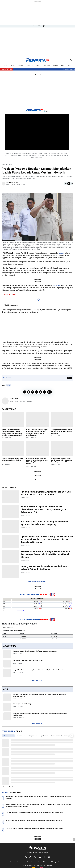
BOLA (63, 65)
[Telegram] (37, 392)
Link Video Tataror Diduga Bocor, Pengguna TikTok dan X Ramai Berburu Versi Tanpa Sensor (34, 830)
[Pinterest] (41, 392)
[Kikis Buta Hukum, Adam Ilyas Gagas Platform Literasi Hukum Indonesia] (7, 655)
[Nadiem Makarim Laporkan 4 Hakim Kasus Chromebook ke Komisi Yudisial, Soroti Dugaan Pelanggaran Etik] (11, 512)
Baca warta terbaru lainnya (38, 582)
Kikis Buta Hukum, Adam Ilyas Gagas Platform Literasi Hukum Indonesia (35, 652)
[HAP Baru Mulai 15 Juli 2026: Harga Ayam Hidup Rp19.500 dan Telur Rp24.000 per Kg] (11, 527)
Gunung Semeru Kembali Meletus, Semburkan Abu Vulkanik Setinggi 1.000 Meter (62, 431)
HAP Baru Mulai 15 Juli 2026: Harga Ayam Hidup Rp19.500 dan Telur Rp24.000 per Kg (46, 523)
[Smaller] (66, 184)
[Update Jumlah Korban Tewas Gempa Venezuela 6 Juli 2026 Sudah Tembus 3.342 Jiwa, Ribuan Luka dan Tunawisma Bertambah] (13, 420)
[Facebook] (29, 392)
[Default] (69, 184)
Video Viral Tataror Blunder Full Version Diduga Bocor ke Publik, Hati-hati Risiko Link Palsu (34, 822)
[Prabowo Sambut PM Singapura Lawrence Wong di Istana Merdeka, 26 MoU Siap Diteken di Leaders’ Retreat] (37, 448)
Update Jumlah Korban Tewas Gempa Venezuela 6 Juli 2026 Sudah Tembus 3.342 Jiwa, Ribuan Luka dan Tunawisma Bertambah (12, 432)
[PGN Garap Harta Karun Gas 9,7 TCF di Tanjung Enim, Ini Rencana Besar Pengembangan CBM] (62, 448)
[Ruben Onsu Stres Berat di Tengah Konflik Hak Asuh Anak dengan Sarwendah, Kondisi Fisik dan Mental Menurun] (37, 420)
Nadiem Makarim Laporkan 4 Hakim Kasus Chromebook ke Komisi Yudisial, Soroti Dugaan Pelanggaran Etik (45, 510)
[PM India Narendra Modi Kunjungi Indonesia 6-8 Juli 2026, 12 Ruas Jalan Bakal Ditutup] (11, 497)
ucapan (62, 253)
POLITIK (12, 65)
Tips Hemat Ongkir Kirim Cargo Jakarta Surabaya (28, 662)
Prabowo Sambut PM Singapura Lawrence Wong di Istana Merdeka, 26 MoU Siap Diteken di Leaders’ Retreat (37, 461)
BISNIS (38, 65)
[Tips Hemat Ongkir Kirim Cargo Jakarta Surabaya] (7, 665)
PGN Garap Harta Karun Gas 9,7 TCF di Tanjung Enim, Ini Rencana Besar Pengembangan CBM (61, 460)
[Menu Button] (4, 60)
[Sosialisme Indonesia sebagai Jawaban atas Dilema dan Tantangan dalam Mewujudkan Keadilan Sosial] (7, 717)
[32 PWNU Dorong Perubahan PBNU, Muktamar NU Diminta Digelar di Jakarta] (13, 448)
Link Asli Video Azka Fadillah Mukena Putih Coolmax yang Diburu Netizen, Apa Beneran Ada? (35, 814)
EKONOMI (47, 65)
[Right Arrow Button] (71, 65)
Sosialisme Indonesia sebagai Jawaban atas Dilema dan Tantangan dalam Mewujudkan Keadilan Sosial (40, 715)
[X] (33, 392)
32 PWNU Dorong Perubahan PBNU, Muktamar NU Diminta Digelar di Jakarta (12, 460)
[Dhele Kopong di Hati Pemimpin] (7, 708)
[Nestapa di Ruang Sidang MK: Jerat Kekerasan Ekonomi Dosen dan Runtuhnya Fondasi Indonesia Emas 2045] (7, 699)
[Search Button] (71, 60)
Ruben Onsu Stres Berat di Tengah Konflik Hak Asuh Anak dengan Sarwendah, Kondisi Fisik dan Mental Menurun (37, 432)
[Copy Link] (25, 392)
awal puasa (57, 285)
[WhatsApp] (44, 392)
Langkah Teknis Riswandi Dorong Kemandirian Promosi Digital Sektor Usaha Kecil (38, 671)
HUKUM (21, 65)
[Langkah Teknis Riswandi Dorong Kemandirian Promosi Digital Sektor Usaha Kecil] (7, 674)
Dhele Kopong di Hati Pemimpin (22, 705)
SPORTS (55, 65)
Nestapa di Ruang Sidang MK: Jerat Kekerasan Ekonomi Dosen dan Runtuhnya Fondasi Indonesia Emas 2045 (40, 696)
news (9, 385)
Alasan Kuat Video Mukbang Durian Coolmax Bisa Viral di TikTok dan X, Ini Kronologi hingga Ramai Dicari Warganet (38, 799)
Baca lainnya (37, 682)
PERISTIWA (30, 65)
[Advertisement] (37, 42)
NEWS (5, 65)
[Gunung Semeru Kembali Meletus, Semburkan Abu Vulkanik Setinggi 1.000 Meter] (62, 420)
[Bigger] (72, 184)
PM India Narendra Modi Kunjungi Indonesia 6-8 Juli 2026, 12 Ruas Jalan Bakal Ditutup (47, 493)
